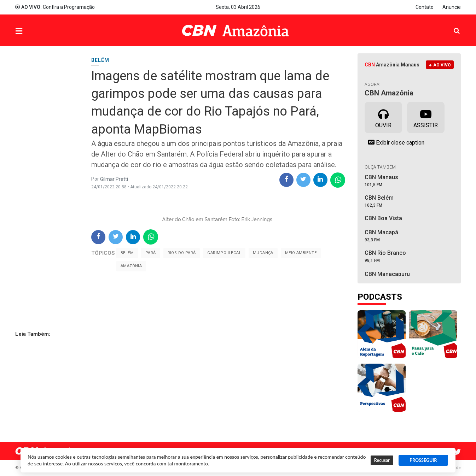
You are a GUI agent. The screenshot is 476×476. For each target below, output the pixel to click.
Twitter (457, 452)
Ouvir (383, 117)
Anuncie (452, 7)
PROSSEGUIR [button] (423, 460)
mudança (263, 253)
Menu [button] (33, 31)
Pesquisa (451, 25)
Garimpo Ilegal (224, 253)
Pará (151, 253)
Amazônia (131, 266)
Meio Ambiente (301, 253)
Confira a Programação (55, 7)
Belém (127, 253)
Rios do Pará (182, 253)
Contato (425, 7)
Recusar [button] (382, 460)
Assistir (426, 117)
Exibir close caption (394, 142)
